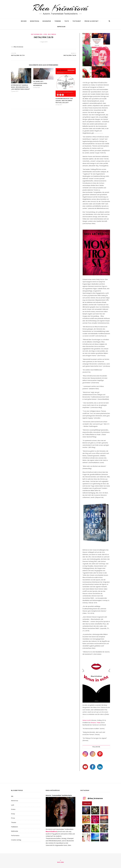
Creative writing (16, 840)
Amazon (93, 723)
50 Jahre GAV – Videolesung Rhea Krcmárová (40, 83)
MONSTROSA (35, 21)
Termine (58, 21)
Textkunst (77, 21)
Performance (15, 835)
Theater (14, 822)
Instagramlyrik (37, 34)
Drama (13, 809)
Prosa (13, 818)
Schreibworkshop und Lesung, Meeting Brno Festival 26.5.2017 (64, 101)
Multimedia (52, 34)
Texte (67, 21)
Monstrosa (15, 801)
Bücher (24, 21)
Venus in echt (87, 720)
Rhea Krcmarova (18, 47)
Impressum (61, 27)
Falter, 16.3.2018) (89, 613)
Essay (13, 814)
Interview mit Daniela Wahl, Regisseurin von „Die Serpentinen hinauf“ (21, 87)
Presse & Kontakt (92, 21)
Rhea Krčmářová (60, 8)
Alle (12, 796)
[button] (86, 810)
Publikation (14, 827)
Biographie (47, 21)
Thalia (98, 723)
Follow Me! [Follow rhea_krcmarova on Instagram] (87, 803)
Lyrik (45, 34)
